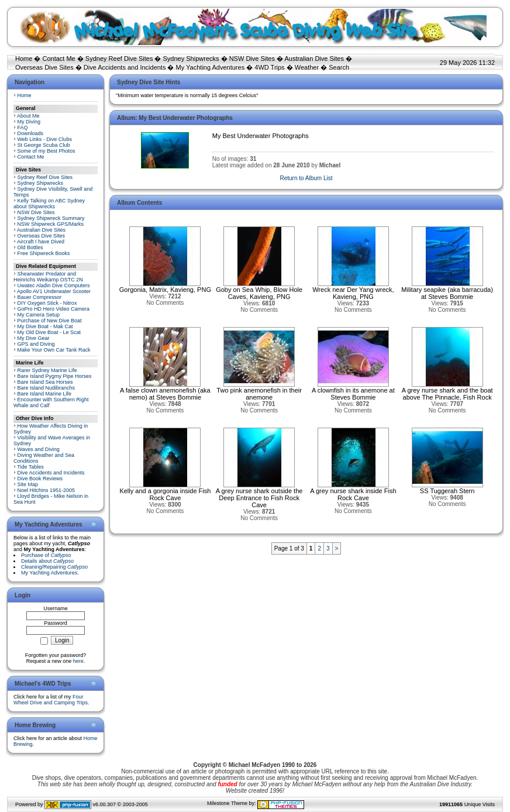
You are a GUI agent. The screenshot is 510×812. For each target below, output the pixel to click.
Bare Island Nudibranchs (46, 388)
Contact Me (58, 59)
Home (24, 59)
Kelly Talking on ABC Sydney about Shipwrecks (49, 204)
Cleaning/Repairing (54, 567)
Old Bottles (30, 247)
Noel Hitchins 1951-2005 (46, 490)
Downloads (31, 133)
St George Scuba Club (44, 145)
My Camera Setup (39, 315)
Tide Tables (30, 467)
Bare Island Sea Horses (45, 382)
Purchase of (46, 555)
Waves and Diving (39, 449)
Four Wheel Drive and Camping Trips (51, 700)
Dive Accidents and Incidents (125, 67)
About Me (28, 116)
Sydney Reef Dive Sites (119, 59)
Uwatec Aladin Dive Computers (54, 285)
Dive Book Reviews (40, 479)
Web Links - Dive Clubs (45, 139)
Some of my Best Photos (46, 151)
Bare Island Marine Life (45, 394)
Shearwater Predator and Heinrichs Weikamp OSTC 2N (48, 277)
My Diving (29, 122)
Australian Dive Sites (314, 59)
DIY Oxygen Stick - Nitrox (47, 303)
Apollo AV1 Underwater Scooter (54, 291)
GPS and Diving (36, 344)
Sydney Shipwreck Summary (51, 218)
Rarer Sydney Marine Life (47, 370)
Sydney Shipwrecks (191, 59)
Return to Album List (306, 178)
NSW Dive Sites (252, 59)
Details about (47, 561)
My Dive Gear (34, 338)
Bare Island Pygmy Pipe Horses (55, 376)
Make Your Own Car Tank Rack (54, 350)
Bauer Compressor (40, 297)
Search (339, 67)
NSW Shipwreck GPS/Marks (51, 224)
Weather (307, 67)
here (78, 661)
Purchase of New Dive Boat (50, 321)
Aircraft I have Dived (41, 242)
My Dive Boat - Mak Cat (45, 326)
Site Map (28, 484)
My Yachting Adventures (211, 67)
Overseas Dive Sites (44, 67)
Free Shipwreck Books (44, 253)
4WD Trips (269, 67)
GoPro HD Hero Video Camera (54, 309)
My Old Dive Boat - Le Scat (49, 332)
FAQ (23, 128)
